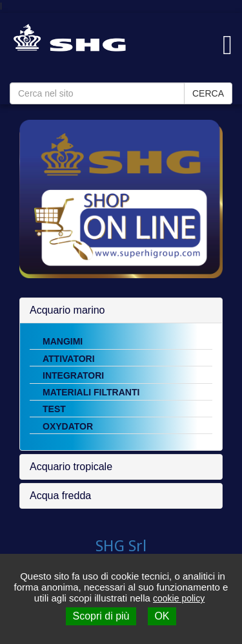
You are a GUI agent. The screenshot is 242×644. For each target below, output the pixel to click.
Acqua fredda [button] (60, 496)
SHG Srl (121, 546)
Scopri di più (101, 616)
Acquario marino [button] (67, 310)
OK (162, 616)
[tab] (121, 310)
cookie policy (179, 598)
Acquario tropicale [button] (71, 467)
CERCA (208, 93)
